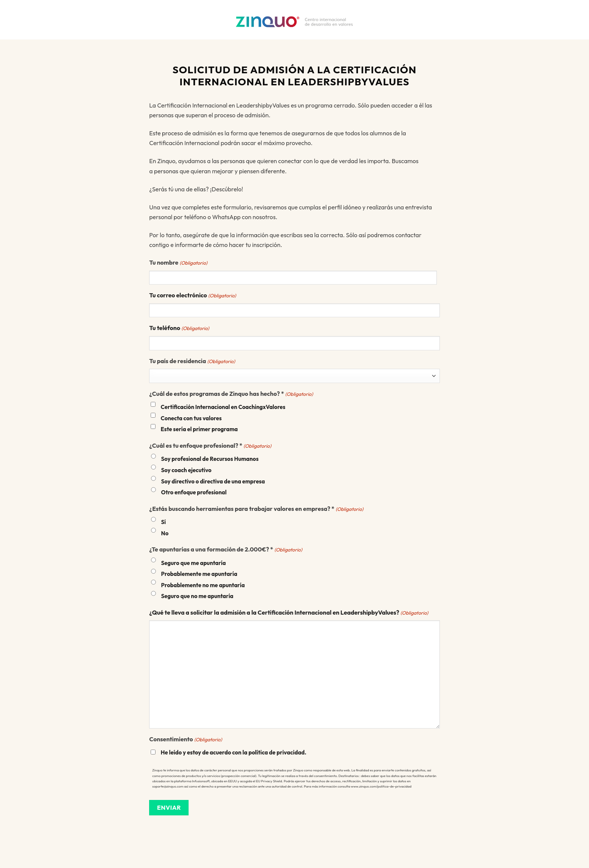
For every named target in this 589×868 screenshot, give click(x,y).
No (165, 533)
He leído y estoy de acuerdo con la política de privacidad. (234, 752)
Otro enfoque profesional (194, 492)
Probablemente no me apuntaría (203, 585)
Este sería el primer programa (199, 429)
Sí (164, 522)
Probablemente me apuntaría (199, 574)
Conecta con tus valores (191, 418)
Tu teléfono (179, 328)
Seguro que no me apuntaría (197, 596)
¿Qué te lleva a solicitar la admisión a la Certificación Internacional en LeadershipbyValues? (289, 613)
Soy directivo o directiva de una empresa (213, 481)
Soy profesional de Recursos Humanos (210, 459)
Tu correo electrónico (193, 295)
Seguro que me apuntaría (193, 563)
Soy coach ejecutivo (186, 470)
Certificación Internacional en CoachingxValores (223, 407)
